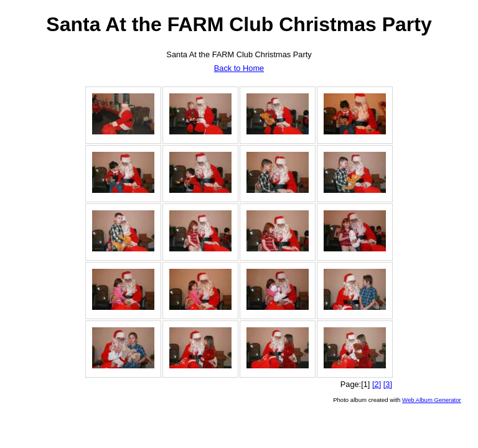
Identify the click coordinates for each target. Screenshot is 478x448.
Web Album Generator (432, 400)
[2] (377, 384)
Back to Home (239, 68)
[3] (388, 384)
